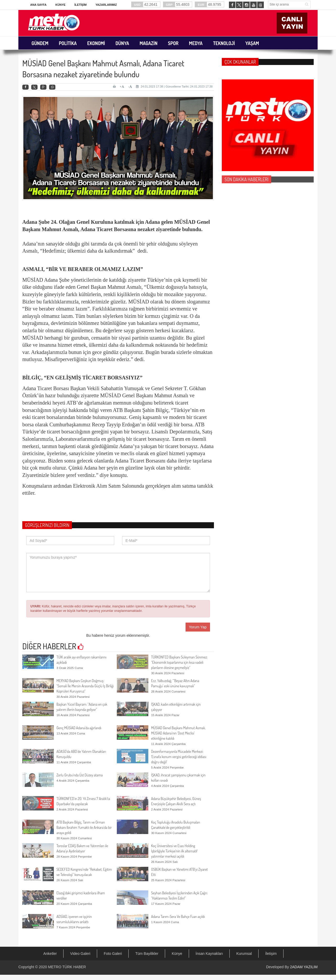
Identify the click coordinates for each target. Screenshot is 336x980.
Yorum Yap (198, 627)
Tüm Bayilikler (147, 954)
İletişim (80, 5)
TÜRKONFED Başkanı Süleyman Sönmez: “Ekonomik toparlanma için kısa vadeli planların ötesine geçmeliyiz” (179, 662)
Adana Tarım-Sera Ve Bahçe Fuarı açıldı (178, 916)
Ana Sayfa (38, 5)
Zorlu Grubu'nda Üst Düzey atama (80, 775)
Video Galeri (80, 954)
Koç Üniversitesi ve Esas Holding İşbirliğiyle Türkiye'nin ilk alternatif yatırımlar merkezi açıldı (174, 851)
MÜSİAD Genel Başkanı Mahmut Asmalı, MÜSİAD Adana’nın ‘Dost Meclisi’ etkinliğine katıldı (178, 733)
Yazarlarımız (106, 5)
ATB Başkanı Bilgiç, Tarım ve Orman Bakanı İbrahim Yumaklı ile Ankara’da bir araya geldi (84, 827)
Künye (61, 5)
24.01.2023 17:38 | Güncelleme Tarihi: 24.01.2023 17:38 (174, 86)
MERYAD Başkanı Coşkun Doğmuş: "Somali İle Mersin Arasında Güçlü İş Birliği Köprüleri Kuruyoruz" (85, 686)
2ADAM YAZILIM (304, 967)
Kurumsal (244, 954)
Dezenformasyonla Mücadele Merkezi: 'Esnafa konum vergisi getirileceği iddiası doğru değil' (178, 757)
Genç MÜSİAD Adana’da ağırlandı (79, 728)
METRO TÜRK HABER (67, 967)
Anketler (50, 954)
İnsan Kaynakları (209, 954)
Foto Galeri (113, 954)
